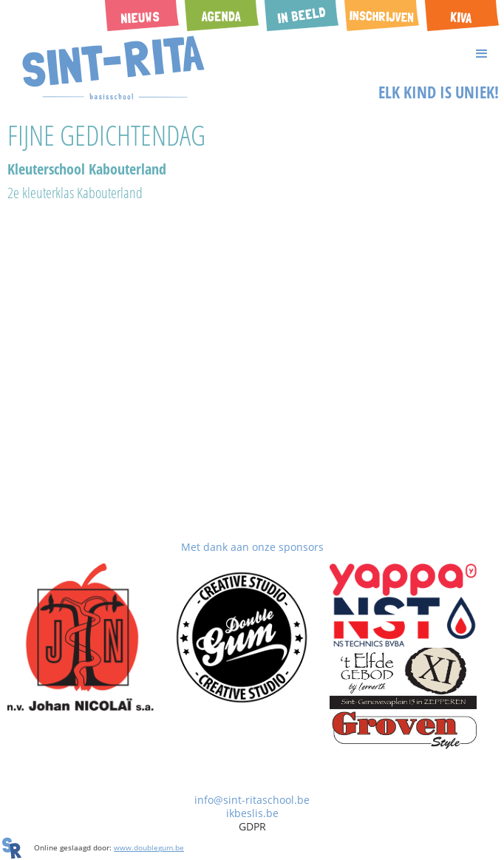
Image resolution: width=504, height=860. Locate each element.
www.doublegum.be (149, 847)
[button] (252, 54)
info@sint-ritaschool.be (252, 800)
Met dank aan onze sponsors (252, 547)
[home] (110, 68)
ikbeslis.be (252, 813)
